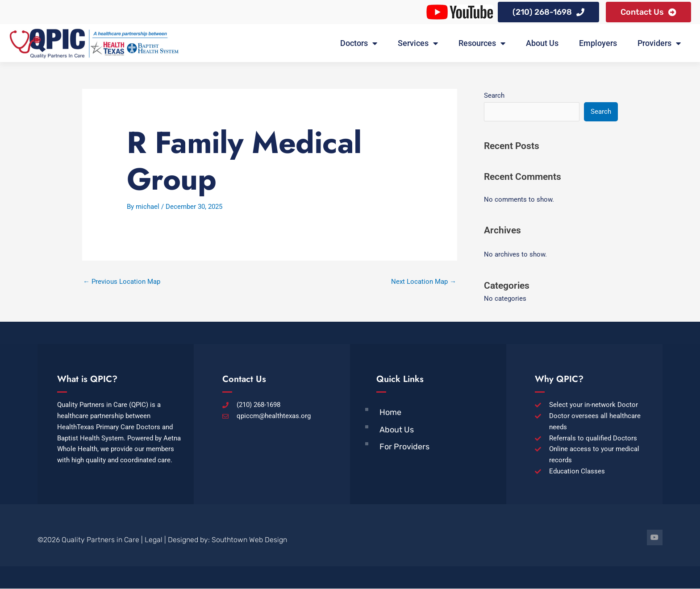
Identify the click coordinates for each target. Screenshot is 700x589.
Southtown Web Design (249, 540)
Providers (659, 43)
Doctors (359, 43)
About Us (542, 43)
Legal (154, 540)
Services (418, 43)
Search (494, 95)
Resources (482, 43)
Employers (598, 43)
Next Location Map (424, 282)
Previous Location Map (122, 282)
